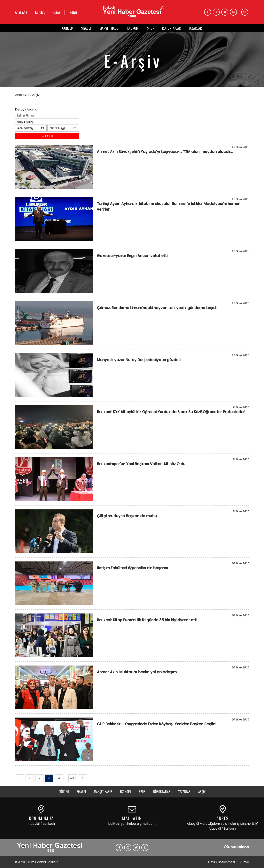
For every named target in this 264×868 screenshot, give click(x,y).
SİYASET (86, 28)
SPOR (151, 28)
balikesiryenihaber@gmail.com (132, 824)
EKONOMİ (133, 28)
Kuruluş (40, 12)
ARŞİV (202, 792)
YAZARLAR (195, 28)
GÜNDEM (68, 28)
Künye (57, 12)
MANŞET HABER (109, 28)
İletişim (74, 12)
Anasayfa (21, 12)
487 (73, 778)
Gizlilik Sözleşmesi (221, 862)
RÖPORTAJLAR (171, 28)
